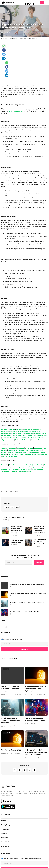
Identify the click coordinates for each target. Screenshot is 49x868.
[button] (30, 4)
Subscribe (42, 3)
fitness (7, 507)
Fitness (4, 21)
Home (3, 39)
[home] (8, 3)
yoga (12, 507)
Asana (17, 507)
